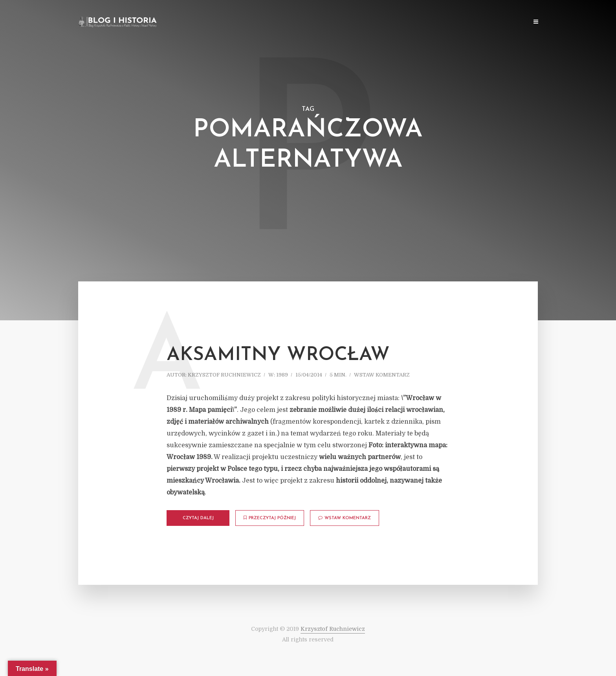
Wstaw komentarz (382, 375)
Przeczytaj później (270, 518)
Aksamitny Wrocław (278, 355)
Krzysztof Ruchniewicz (224, 375)
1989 (282, 375)
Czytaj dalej (198, 518)
